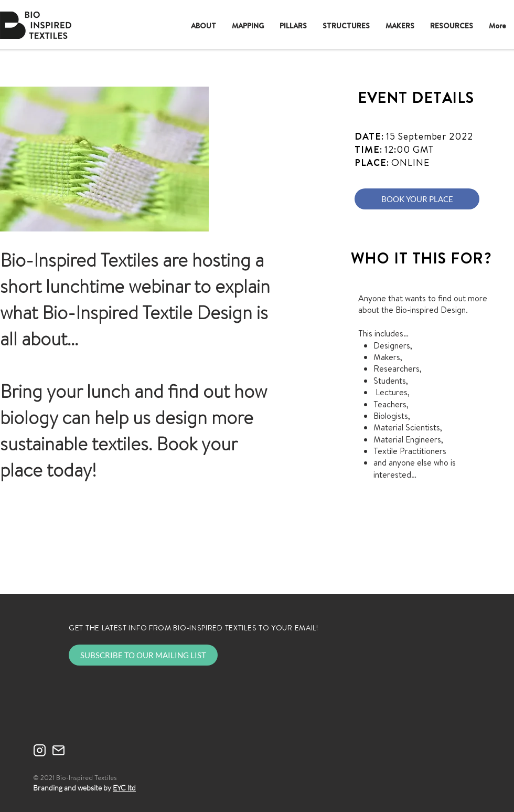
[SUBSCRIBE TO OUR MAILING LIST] (143, 655)
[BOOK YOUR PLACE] (417, 199)
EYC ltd (124, 788)
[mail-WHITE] (58, 750)
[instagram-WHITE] (40, 750)
